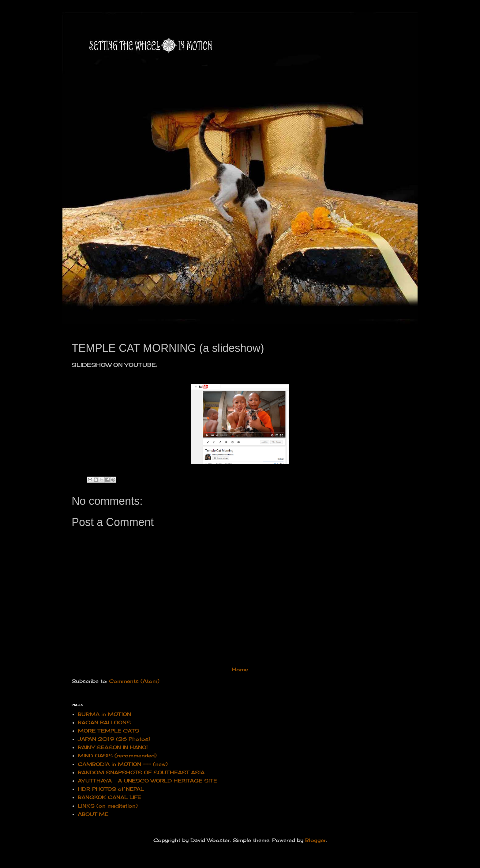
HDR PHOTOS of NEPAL (111, 789)
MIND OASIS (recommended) (117, 756)
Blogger (316, 840)
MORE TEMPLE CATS (108, 731)
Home (240, 669)
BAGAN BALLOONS (104, 722)
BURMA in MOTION (104, 714)
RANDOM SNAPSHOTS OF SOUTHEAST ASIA (141, 772)
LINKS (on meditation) (108, 806)
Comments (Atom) (134, 681)
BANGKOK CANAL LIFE (109, 797)
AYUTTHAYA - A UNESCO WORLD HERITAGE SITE (147, 781)
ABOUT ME (93, 814)
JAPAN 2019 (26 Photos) (114, 739)
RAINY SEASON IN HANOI (113, 747)
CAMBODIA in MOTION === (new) (123, 764)
